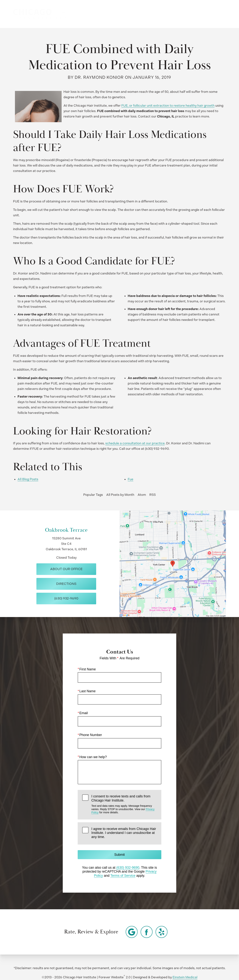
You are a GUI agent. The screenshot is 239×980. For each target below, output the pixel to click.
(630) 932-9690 (128, 868)
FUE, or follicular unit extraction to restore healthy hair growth (168, 106)
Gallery (108, 14)
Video (126, 14)
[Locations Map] (173, 564)
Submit (119, 855)
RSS (153, 495)
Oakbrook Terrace (66, 530)
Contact (195, 14)
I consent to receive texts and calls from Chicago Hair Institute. (124, 804)
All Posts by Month (120, 495)
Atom (142, 495)
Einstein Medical (185, 977)
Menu (218, 14)
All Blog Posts (28, 479)
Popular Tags (93, 495)
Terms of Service (123, 876)
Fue (131, 479)
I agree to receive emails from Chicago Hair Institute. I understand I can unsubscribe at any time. (124, 833)
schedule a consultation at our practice (135, 443)
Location (174, 14)
